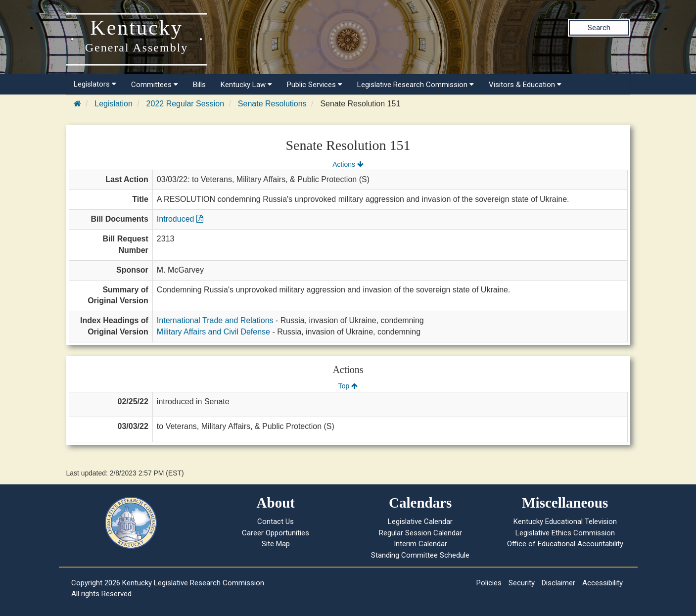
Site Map (276, 544)
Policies (489, 583)
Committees (155, 85)
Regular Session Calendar (420, 533)
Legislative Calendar (420, 521)
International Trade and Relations (215, 320)
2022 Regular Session (185, 104)
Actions (348, 164)
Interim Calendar (420, 544)
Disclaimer (558, 583)
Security (522, 583)
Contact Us (276, 521)
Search (599, 28)
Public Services (315, 85)
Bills (199, 85)
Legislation (114, 104)
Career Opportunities (276, 533)
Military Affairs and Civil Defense (213, 332)
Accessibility (603, 583)
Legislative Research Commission (416, 85)
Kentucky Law (246, 85)
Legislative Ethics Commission (565, 533)
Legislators (95, 84)
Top (348, 386)
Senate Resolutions (272, 104)
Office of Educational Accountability (565, 544)
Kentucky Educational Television (565, 521)
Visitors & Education (525, 85)
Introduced (180, 219)
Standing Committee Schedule (420, 555)
